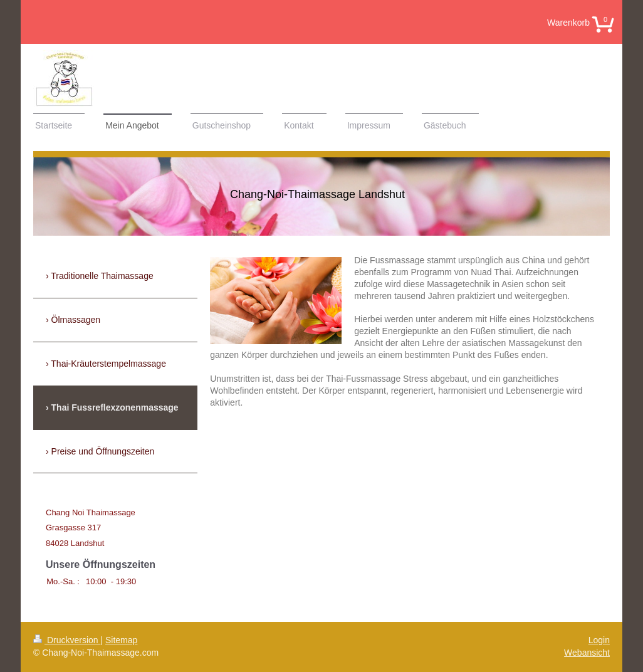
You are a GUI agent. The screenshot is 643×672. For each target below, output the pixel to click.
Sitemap (121, 640)
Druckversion (67, 640)
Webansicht (587, 653)
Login (599, 640)
